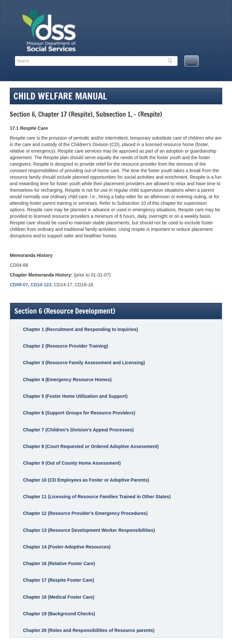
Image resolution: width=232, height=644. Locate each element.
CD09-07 (19, 285)
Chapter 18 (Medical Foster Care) (59, 597)
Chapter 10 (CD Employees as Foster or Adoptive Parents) (86, 480)
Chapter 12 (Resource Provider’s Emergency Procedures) (85, 513)
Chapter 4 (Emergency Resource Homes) (67, 380)
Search (172, 61)
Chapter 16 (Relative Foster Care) (59, 563)
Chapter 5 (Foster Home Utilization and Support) (75, 396)
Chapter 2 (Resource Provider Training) (65, 346)
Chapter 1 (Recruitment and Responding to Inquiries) (80, 329)
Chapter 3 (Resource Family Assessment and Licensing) (84, 363)
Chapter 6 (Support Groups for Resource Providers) (79, 413)
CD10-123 (41, 285)
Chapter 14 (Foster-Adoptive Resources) (67, 547)
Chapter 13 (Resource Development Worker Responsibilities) (89, 530)
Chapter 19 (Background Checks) (59, 614)
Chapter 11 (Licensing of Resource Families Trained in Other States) (97, 497)
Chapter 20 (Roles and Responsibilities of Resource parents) (89, 630)
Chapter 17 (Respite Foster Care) (58, 580)
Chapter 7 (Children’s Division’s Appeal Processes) (78, 430)
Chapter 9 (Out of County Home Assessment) (72, 463)
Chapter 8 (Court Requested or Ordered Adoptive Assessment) (91, 446)
